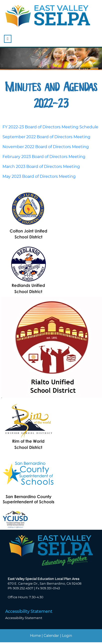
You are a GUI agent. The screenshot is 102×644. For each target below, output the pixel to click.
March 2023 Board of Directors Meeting (41, 167)
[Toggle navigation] (8, 39)
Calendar (51, 636)
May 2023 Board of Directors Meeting (39, 176)
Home (35, 636)
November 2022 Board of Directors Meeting (46, 147)
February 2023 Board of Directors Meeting (44, 157)
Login (67, 636)
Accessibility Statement (24, 618)
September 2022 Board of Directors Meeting (46, 137)
